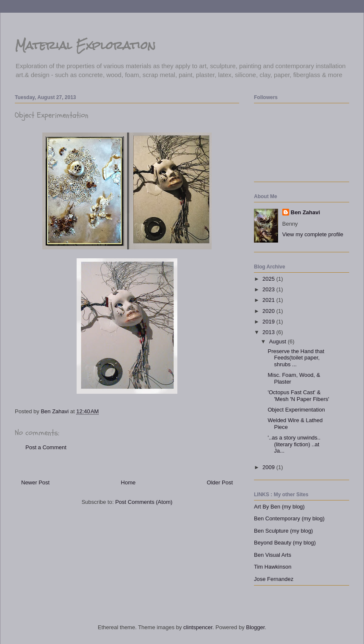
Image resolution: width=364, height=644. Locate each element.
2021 (269, 300)
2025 (269, 279)
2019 (269, 322)
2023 (269, 289)
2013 (269, 332)
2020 (269, 311)
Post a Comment (46, 447)
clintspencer (198, 627)
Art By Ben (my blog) (279, 507)
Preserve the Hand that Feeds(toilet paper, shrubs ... (296, 358)
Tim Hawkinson (273, 567)
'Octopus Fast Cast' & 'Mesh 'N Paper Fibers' (298, 396)
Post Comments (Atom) (144, 502)
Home (128, 482)
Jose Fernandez (274, 579)
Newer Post (35, 482)
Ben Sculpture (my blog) (283, 531)
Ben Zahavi (305, 212)
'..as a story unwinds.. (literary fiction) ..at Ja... (294, 444)
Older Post (220, 482)
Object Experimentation (296, 410)
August (279, 341)
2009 (269, 467)
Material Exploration (85, 45)
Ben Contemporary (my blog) (289, 518)
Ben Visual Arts (273, 555)
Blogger (255, 627)
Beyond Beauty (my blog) (285, 543)
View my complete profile (313, 234)
